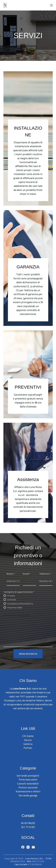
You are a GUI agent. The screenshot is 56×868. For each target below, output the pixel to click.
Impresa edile (15, 607)
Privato (11, 596)
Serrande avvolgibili (28, 776)
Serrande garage (28, 795)
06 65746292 (28, 823)
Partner (28, 748)
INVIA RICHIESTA (28, 654)
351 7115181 (28, 827)
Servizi (28, 740)
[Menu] (51, 5)
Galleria (28, 744)
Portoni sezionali (28, 788)
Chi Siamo (28, 736)
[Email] (33, 847)
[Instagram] (28, 847)
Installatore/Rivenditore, (20, 604)
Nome (11, 574)
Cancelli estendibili (28, 784)
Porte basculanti (28, 780)
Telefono (45, 574)
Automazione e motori (28, 791)
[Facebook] (23, 847)
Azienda (12, 599)
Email (27, 574)
